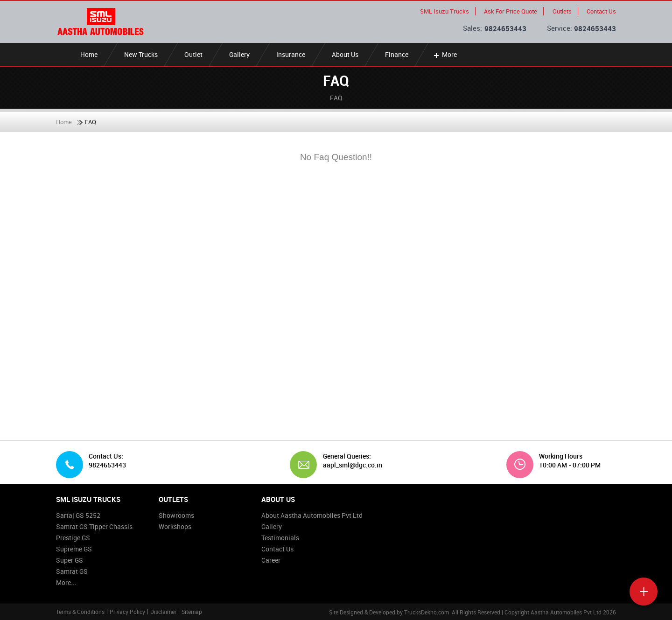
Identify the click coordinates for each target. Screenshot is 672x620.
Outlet (193, 54)
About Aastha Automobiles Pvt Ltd (312, 515)
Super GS (70, 560)
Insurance (291, 54)
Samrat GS (72, 571)
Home (89, 54)
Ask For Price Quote (511, 11)
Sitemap (192, 612)
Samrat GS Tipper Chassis (94, 526)
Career (271, 560)
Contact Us (601, 11)
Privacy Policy (127, 612)
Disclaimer (163, 612)
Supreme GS (74, 549)
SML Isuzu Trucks (444, 11)
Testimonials (280, 538)
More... (66, 582)
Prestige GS (73, 538)
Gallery (239, 54)
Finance (397, 54)
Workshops (175, 526)
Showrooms (176, 515)
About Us (345, 54)
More (444, 54)
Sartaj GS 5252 (78, 515)
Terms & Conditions (80, 612)
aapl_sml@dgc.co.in (349, 465)
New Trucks (141, 54)
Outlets (562, 11)
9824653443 (505, 28)
